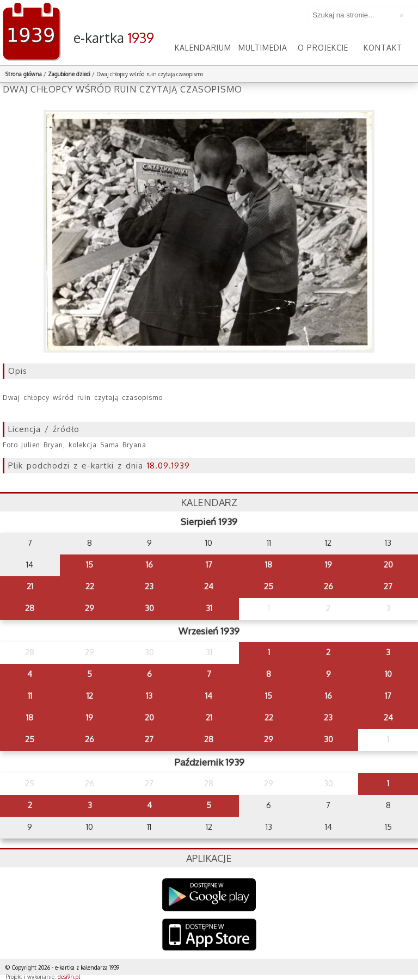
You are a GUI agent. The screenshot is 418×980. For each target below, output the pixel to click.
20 (388, 565)
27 (388, 586)
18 (269, 565)
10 (388, 674)
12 (90, 696)
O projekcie (323, 48)
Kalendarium (203, 48)
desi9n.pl (69, 977)
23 (149, 586)
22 (90, 586)
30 (149, 608)
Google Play (209, 895)
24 (209, 586)
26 (328, 586)
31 (209, 608)
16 (149, 565)
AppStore (209, 936)
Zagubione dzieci (69, 74)
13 (149, 696)
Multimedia (263, 48)
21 (30, 586)
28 (30, 608)
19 (328, 565)
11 (30, 696)
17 (209, 565)
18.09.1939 (168, 466)
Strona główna (24, 74)
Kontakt (383, 48)
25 (269, 586)
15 (90, 565)
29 (90, 608)
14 (209, 696)
